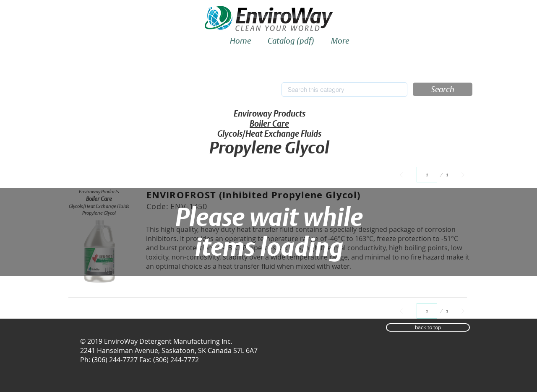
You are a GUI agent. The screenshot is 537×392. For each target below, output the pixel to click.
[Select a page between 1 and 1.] (427, 175)
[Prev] (401, 175)
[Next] (463, 175)
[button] (443, 89)
